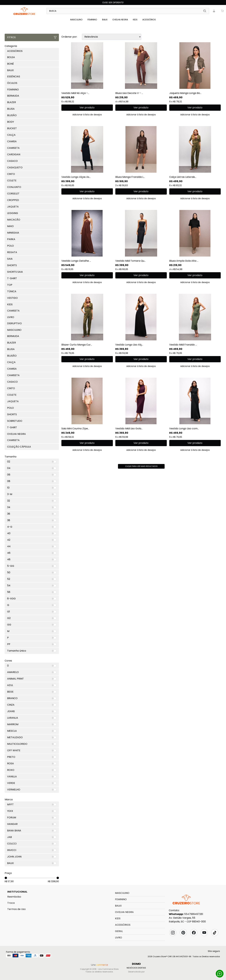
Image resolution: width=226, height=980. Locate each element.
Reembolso (14, 897)
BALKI (105, 20)
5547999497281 (194, 914)
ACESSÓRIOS (149, 20)
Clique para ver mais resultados (141, 466)
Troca (11, 903)
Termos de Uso (16, 909)
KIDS (135, 20)
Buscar (205, 11)
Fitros (32, 37)
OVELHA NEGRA (120, 20)
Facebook (194, 933)
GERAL (119, 931)
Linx (24, 11)
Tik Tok (215, 933)
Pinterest (183, 933)
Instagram (173, 933)
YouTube (204, 933)
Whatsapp (220, 974)
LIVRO (119, 938)
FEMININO (92, 20)
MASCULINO (76, 20)
